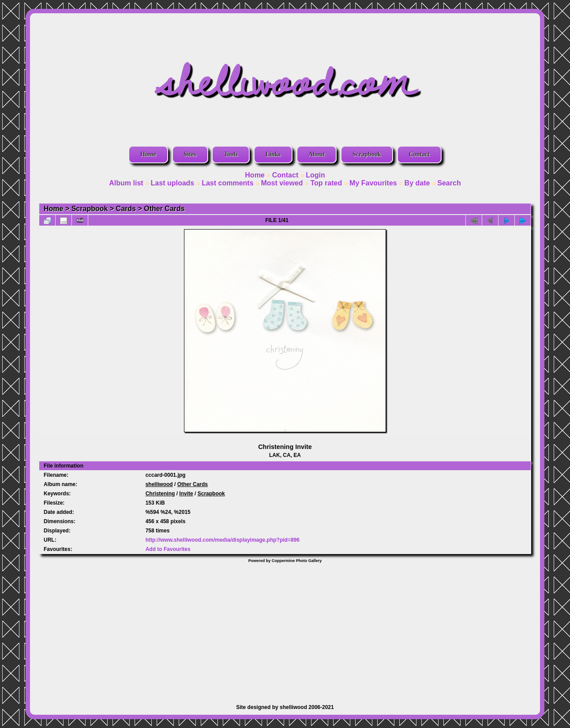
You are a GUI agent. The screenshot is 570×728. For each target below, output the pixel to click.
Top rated (326, 183)
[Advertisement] (285, 629)
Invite (186, 494)
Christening (160, 494)
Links (273, 154)
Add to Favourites (168, 549)
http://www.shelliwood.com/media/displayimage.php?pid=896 (223, 540)
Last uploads (173, 183)
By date (417, 183)
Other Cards (164, 209)
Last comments (227, 183)
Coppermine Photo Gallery (297, 561)
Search (449, 183)
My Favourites (373, 183)
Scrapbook (367, 154)
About (317, 154)
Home (148, 154)
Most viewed (282, 183)
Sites (190, 154)
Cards (126, 209)
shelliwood (159, 484)
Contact (419, 154)
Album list (126, 183)
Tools (231, 154)
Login (315, 175)
